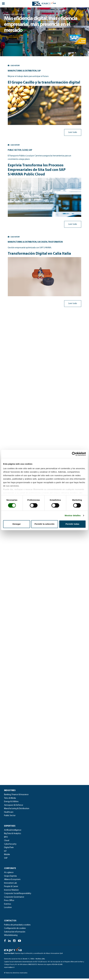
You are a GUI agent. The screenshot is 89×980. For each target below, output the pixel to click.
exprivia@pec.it (9, 969)
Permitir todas (72, 524)
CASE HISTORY (13, 66)
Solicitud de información (15, 933)
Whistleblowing (11, 937)
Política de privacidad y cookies (17, 926)
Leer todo (74, 132)
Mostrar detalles (73, 515)
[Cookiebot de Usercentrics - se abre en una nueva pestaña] (74, 454)
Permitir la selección (44, 524)
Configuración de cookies (15, 930)
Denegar (17, 524)
